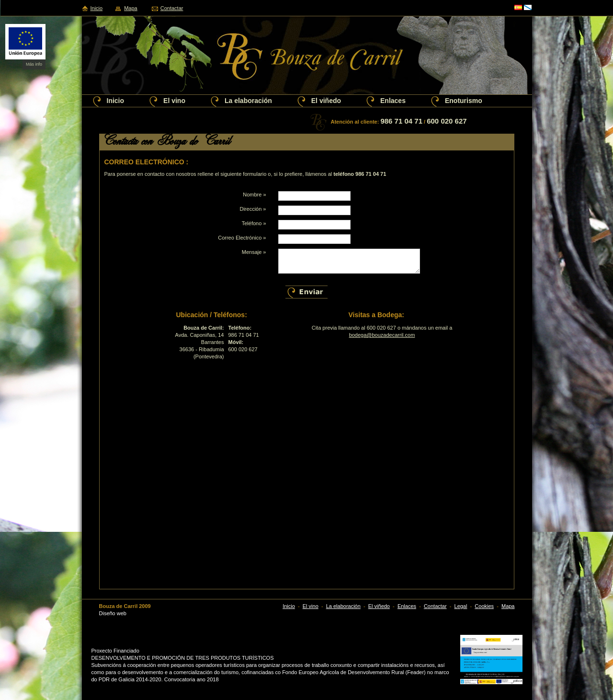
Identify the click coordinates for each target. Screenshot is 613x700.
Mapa (131, 8)
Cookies (484, 606)
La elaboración (248, 101)
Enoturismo (464, 101)
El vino (174, 101)
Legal (461, 606)
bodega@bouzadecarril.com (382, 335)
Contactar (172, 8)
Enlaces (393, 101)
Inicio (97, 8)
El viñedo (326, 101)
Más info (34, 64)
